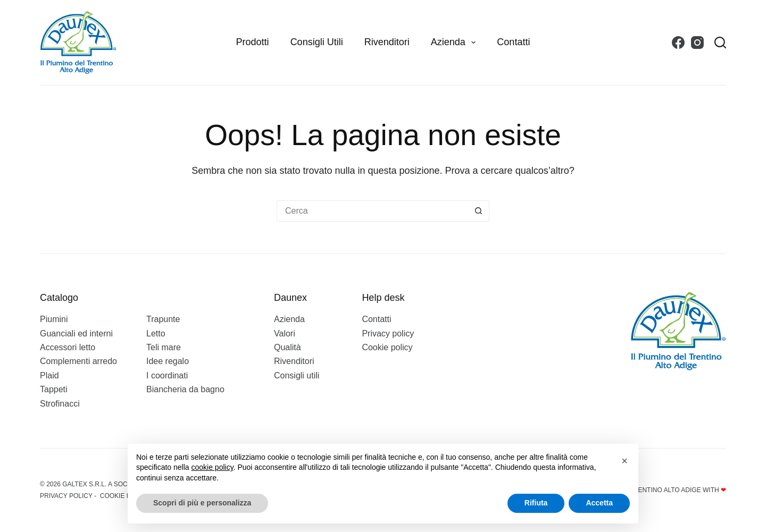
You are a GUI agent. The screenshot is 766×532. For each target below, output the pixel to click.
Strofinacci (60, 404)
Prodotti (253, 42)
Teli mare (164, 347)
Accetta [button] (599, 503)
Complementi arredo (78, 361)
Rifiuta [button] (536, 503)
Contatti (513, 42)
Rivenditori (387, 42)
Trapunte (163, 319)
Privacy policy (388, 333)
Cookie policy (387, 347)
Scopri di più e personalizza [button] (202, 503)
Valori (285, 333)
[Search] (720, 43)
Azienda (456, 43)
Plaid (49, 375)
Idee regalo (168, 361)
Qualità (288, 347)
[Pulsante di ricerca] (479, 211)
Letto (156, 333)
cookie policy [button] (213, 467)
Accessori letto (68, 347)
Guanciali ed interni (76, 333)
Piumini (54, 319)
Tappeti (54, 389)
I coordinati (167, 375)
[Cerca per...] (372, 211)
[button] (625, 461)
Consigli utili (317, 42)
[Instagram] (697, 43)
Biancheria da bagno (185, 389)
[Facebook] (678, 43)
